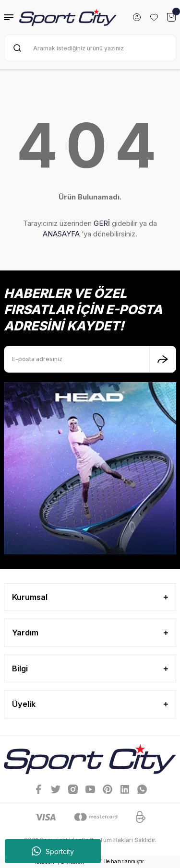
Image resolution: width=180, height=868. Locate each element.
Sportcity (53, 851)
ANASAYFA (61, 234)
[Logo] (68, 17)
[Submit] (163, 359)
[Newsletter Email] (90, 359)
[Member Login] (137, 17)
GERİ (102, 223)
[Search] (90, 48)
